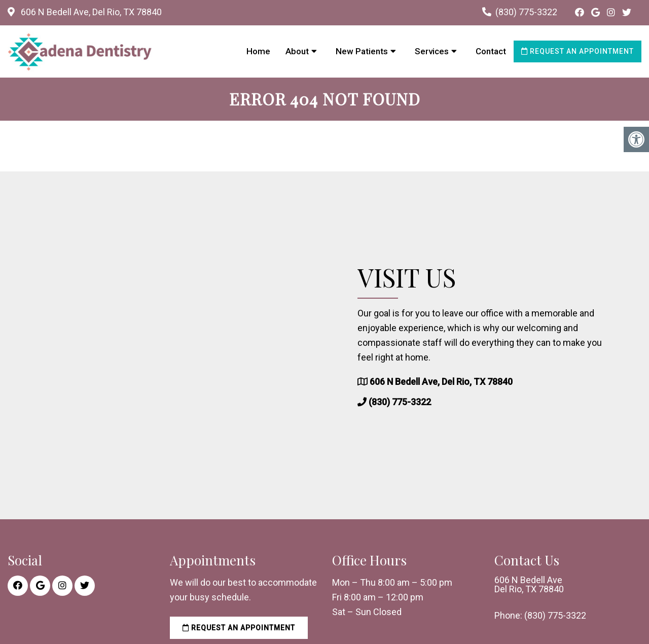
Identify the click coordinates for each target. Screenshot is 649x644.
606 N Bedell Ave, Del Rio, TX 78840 (90, 12)
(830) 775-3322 (526, 12)
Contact (491, 51)
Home (258, 51)
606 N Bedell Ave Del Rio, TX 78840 (529, 585)
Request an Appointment (578, 51)
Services (432, 51)
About (297, 51)
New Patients (362, 51)
